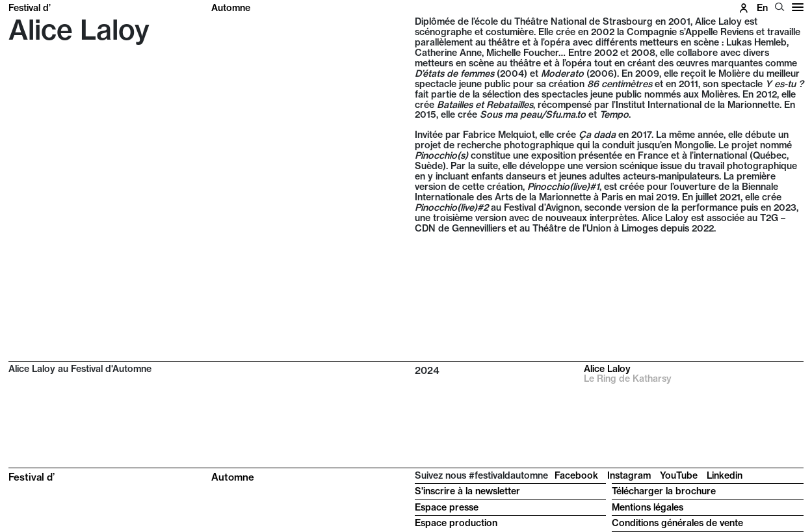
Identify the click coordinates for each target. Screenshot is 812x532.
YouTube (679, 475)
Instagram (629, 475)
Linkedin (725, 475)
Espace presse (447, 507)
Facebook (576, 475)
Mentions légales (648, 507)
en (762, 8)
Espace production (456, 523)
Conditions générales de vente (677, 523)
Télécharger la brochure (664, 491)
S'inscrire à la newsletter (467, 491)
